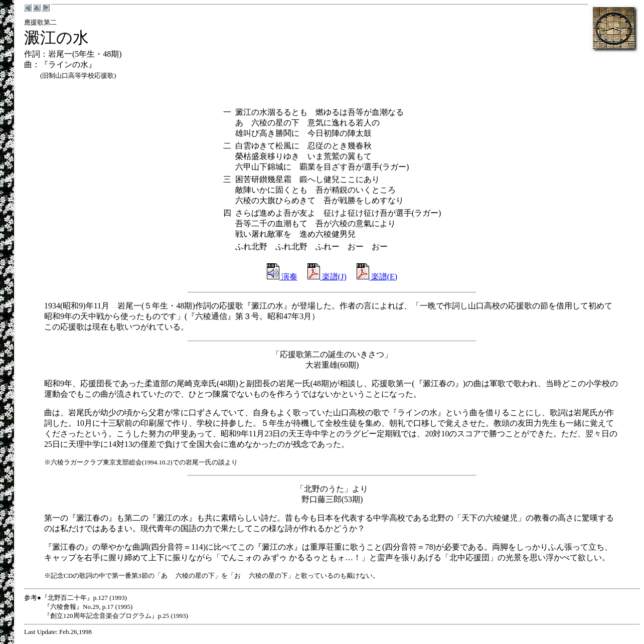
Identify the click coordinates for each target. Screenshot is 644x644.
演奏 (282, 277)
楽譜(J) (327, 277)
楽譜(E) (377, 277)
